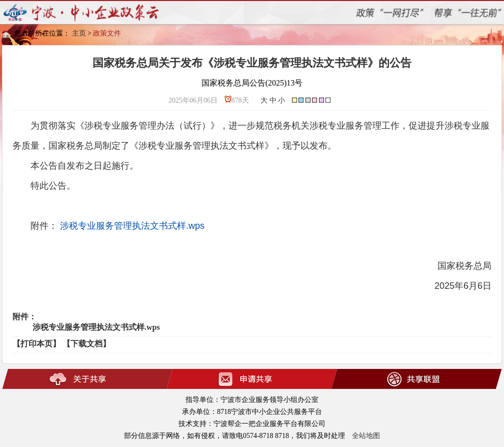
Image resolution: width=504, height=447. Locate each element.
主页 (79, 33)
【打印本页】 (36, 344)
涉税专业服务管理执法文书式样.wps (132, 226)
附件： (24, 317)
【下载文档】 (86, 344)
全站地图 (366, 436)
